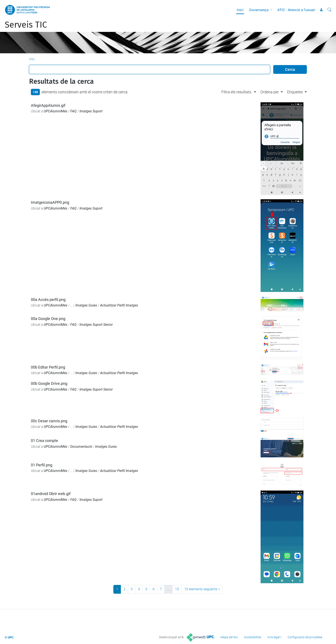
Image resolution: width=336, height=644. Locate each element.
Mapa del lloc (229, 637)
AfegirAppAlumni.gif (48, 105)
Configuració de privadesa (305, 637)
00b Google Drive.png (49, 383)
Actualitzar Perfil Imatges (119, 305)
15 (177, 589)
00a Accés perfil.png (48, 300)
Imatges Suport (91, 111)
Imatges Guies (86, 305)
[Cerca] (329, 10)
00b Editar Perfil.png (48, 367)
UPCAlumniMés (55, 111)
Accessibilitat (253, 637)
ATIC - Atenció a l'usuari (296, 10)
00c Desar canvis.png (49, 421)
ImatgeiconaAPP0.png (50, 202)
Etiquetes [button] (295, 92)
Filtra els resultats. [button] (237, 92)
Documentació (81, 447)
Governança (259, 10)
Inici (240, 10)
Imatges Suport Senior (96, 325)
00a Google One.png (48, 319)
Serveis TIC (26, 25)
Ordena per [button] (270, 92)
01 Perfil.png (42, 465)
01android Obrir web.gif (51, 494)
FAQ (73, 111)
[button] (272, 10)
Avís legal (274, 637)
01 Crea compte (44, 441)
